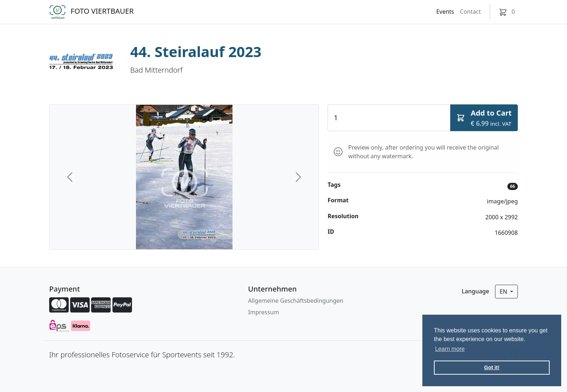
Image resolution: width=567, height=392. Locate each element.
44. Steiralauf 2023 (196, 51)
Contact (470, 12)
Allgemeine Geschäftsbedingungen (296, 301)
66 (512, 186)
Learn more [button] (450, 349)
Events (445, 12)
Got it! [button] (492, 367)
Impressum (264, 312)
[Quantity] (389, 118)
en (504, 292)
